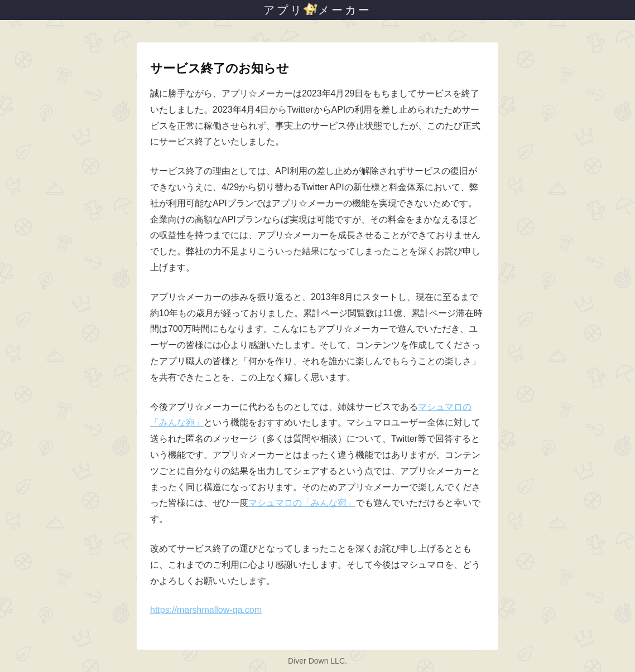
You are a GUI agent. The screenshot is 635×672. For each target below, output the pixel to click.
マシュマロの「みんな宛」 (302, 503)
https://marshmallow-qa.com (206, 610)
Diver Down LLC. (317, 661)
